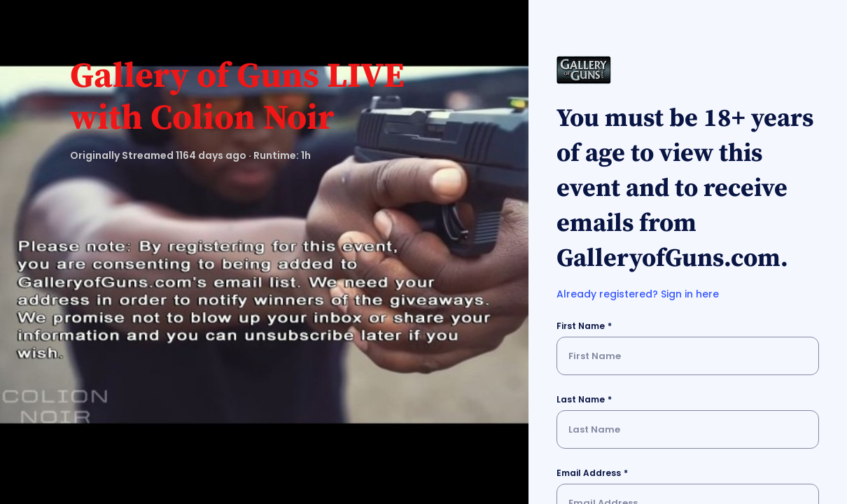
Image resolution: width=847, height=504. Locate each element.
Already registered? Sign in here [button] (638, 294)
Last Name (581, 399)
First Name (581, 326)
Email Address (589, 473)
